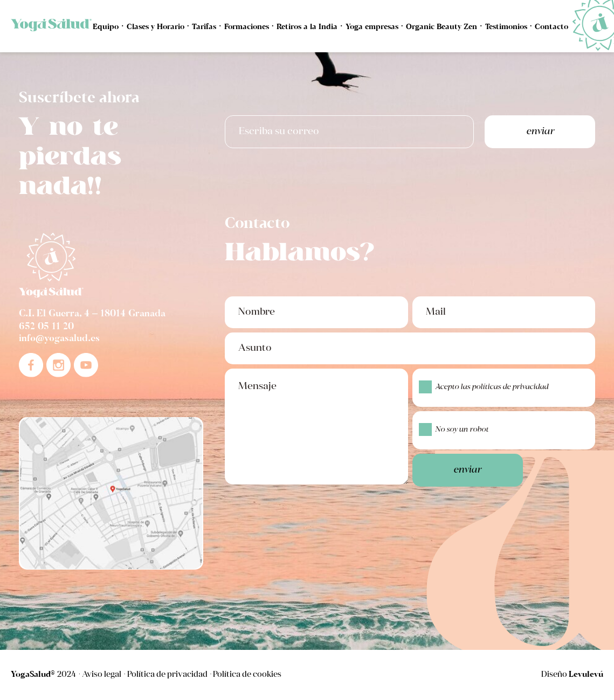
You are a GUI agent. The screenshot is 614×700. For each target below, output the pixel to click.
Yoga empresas (372, 27)
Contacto (551, 27)
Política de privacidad (167, 675)
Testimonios (506, 27)
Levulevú (586, 675)
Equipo (106, 27)
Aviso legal (102, 675)
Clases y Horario (156, 27)
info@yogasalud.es (59, 339)
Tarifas (204, 27)
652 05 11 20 (46, 327)
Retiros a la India (307, 27)
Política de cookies (247, 675)
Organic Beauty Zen (441, 27)
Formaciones (247, 27)
